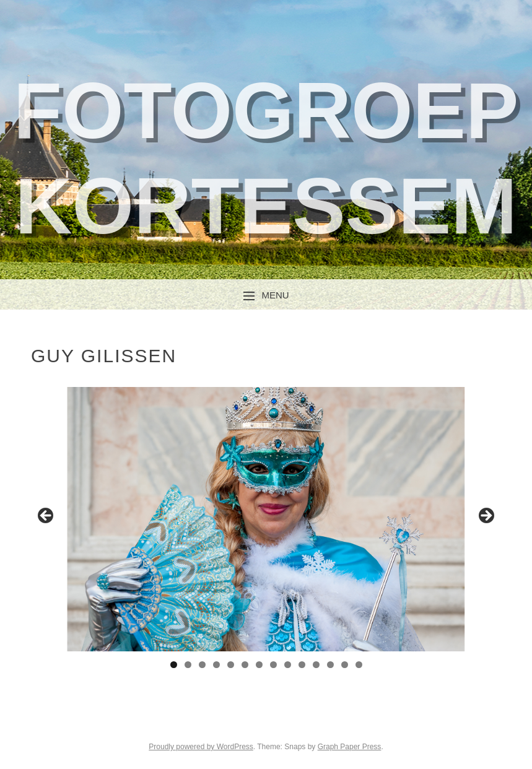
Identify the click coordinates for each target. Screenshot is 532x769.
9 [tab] (288, 665)
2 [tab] (188, 665)
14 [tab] (359, 665)
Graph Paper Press (350, 747)
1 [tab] (174, 665)
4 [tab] (216, 665)
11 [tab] (316, 665)
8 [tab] (273, 665)
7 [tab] (259, 665)
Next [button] (486, 516)
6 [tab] (245, 665)
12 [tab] (330, 665)
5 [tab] (231, 665)
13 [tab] (345, 665)
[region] (266, 519)
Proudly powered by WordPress (201, 747)
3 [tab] (202, 665)
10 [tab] (302, 665)
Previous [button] (46, 516)
